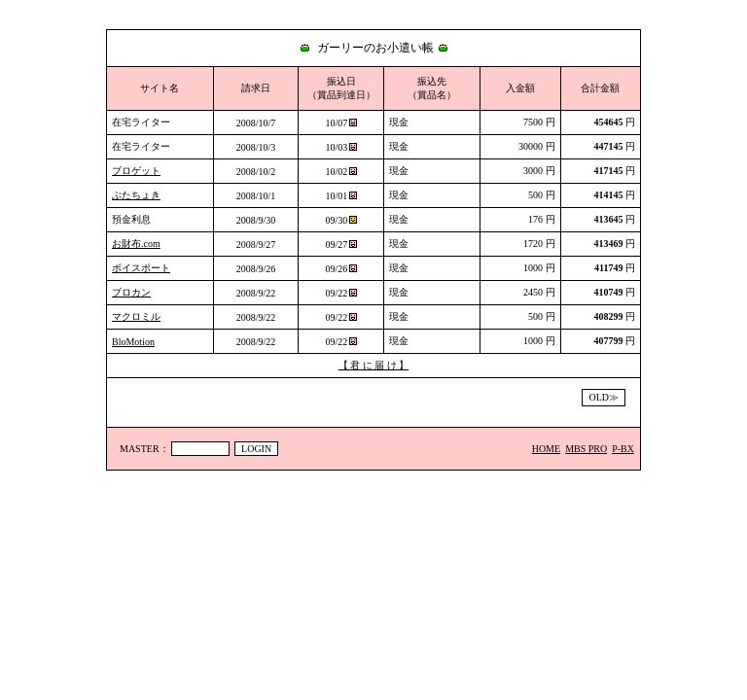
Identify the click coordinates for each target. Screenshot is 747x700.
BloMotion (133, 342)
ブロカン (131, 292)
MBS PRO (586, 449)
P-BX (623, 449)
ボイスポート (141, 268)
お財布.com (136, 244)
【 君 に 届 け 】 (374, 365)
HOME (546, 449)
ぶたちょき (136, 195)
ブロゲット (136, 171)
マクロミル (136, 316)
